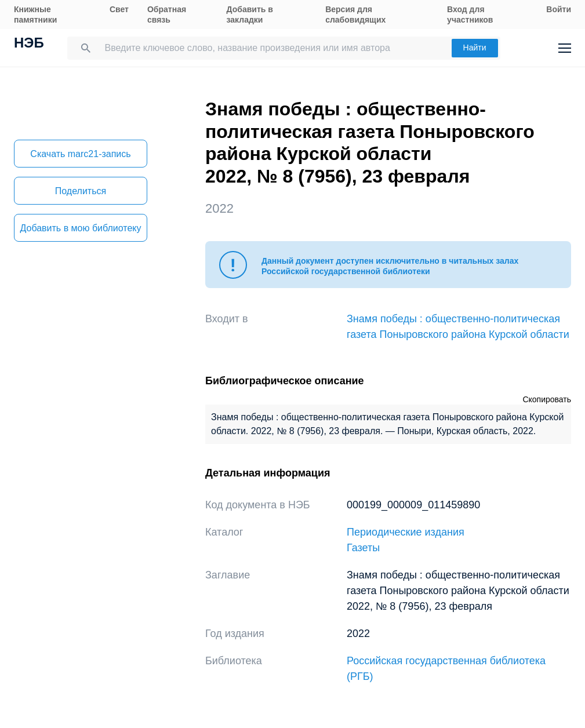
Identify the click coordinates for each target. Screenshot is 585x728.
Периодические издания (406, 532)
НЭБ (29, 44)
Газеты (363, 548)
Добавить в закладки (250, 14)
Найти (475, 48)
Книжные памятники (35, 14)
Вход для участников (470, 14)
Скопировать (547, 399)
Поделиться (81, 191)
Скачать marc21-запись (80, 154)
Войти (559, 9)
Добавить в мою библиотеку (80, 228)
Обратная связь (167, 14)
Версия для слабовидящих (355, 14)
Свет (119, 9)
